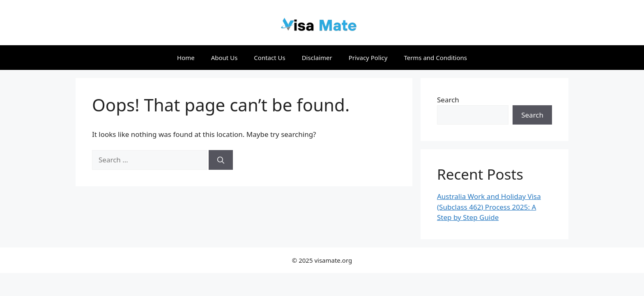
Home (186, 58)
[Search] (221, 160)
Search (448, 100)
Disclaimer (317, 58)
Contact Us (269, 58)
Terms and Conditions (435, 58)
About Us (224, 58)
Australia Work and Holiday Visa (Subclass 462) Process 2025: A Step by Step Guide (489, 207)
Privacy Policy (368, 58)
